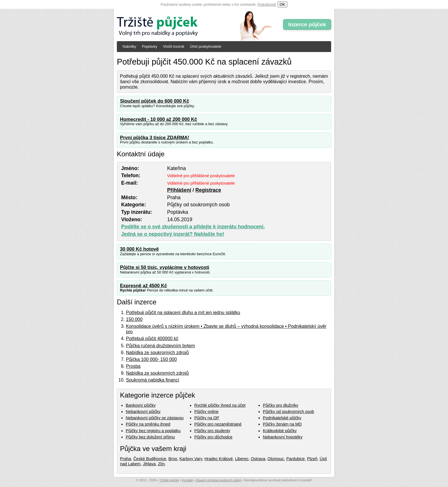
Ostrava (258, 459)
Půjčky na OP (207, 418)
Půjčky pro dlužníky (281, 405)
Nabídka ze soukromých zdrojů (157, 353)
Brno (173, 459)
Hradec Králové (218, 459)
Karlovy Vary (191, 459)
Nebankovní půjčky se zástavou (155, 418)
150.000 (134, 319)
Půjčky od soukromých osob (288, 412)
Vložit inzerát (173, 46)
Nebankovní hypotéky (283, 437)
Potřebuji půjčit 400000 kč (152, 339)
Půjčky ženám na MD (282, 424)
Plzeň (312, 459)
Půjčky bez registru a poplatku (153, 431)
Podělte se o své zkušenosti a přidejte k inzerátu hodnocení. (193, 227)
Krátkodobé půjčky (280, 431)
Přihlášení (179, 190)
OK (282, 4)
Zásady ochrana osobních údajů (218, 480)
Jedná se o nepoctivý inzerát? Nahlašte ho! (173, 234)
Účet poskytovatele (206, 46)
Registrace (208, 190)
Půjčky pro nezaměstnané (218, 424)
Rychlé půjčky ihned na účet (220, 405)
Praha (125, 459)
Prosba (133, 366)
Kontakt (187, 480)
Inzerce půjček (307, 24)
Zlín (161, 464)
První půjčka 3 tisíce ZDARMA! (155, 138)
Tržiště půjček (169, 480)
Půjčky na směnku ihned (148, 424)
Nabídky (129, 46)
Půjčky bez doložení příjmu (150, 437)
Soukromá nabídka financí (153, 380)
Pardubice (296, 459)
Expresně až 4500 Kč (144, 286)
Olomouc (276, 459)
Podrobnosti (267, 5)
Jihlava (149, 464)
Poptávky (150, 46)
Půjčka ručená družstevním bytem (160, 346)
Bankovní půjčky (141, 405)
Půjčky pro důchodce (213, 437)
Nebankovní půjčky (143, 412)
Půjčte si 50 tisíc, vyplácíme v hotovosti (165, 267)
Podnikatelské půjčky (282, 418)
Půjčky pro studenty (212, 431)
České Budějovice (150, 459)
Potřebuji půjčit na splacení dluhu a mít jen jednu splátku (183, 313)
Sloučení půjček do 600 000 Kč (155, 101)
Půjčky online (206, 412)
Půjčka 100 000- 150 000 (151, 359)
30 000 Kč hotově (139, 249)
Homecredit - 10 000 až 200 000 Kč (159, 119)
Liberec (242, 459)
